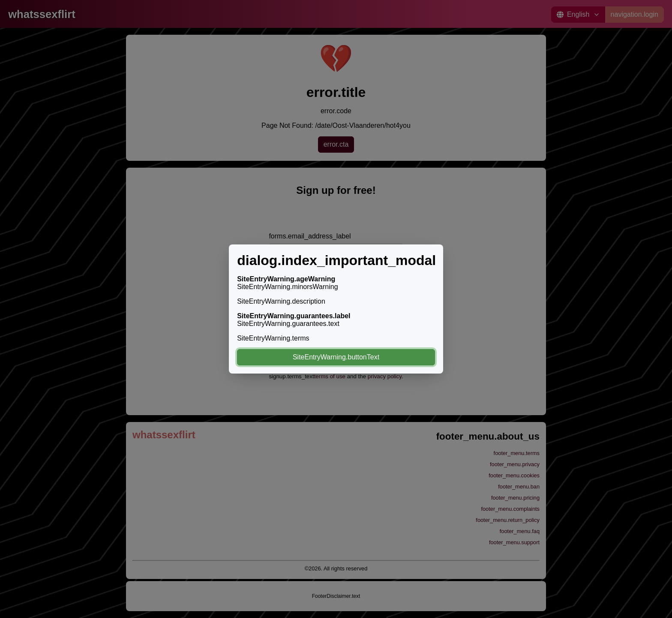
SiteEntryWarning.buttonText (336, 357)
